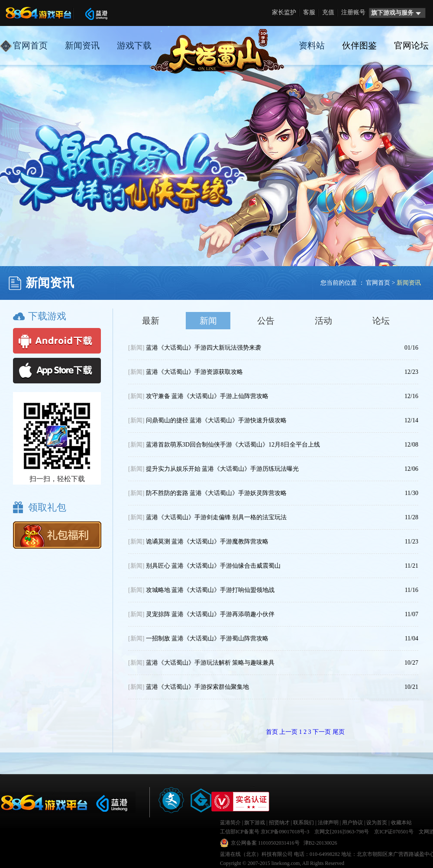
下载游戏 (47, 316)
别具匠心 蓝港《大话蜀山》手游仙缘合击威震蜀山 (204, 566)
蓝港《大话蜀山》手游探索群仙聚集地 (189, 687)
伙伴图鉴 (359, 45)
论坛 (381, 321)
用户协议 (352, 823)
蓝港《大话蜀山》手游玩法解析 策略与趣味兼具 (201, 663)
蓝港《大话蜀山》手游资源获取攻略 (186, 372)
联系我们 (304, 823)
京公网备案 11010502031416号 (265, 843)
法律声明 (328, 823)
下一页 (322, 732)
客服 (309, 12)
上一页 (288, 732)
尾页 (339, 732)
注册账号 (353, 12)
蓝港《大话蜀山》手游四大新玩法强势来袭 (195, 348)
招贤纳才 (279, 823)
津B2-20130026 (320, 843)
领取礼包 (47, 507)
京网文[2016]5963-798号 (342, 832)
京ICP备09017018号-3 (285, 832)
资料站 (312, 45)
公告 (266, 321)
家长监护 (284, 12)
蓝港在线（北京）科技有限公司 (256, 854)
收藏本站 (401, 823)
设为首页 (377, 823)
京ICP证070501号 (394, 832)
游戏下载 (134, 45)
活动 (323, 321)
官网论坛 (411, 45)
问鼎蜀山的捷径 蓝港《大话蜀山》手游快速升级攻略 (207, 420)
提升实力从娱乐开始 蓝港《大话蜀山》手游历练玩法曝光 (213, 469)
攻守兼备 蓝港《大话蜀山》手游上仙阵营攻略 (198, 396)
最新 (151, 321)
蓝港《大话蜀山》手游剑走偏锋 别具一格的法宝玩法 (207, 517)
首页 (272, 732)
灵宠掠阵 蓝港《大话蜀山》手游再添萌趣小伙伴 (201, 614)
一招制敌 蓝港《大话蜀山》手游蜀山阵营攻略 (198, 638)
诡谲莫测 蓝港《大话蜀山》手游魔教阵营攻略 (198, 542)
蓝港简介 (230, 823)
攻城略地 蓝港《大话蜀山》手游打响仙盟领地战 (201, 590)
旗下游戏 (255, 823)
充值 (328, 12)
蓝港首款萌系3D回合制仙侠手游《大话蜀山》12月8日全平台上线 (224, 445)
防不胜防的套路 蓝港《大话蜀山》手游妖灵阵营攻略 (207, 493)
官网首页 (24, 46)
